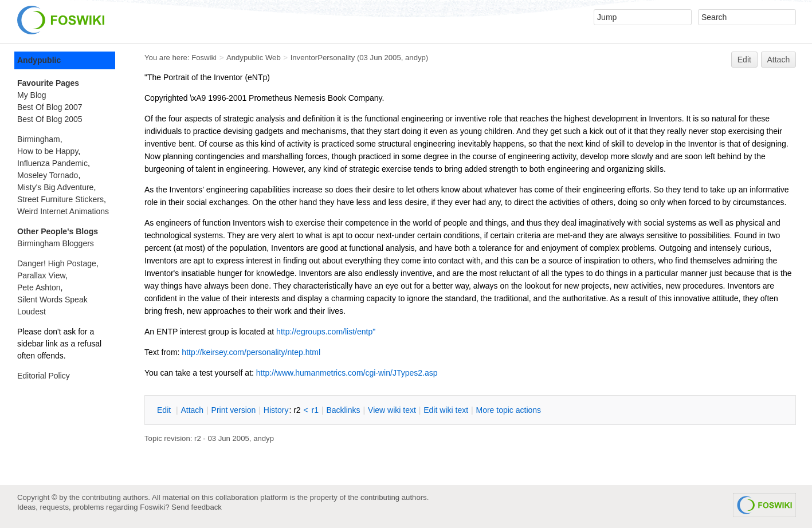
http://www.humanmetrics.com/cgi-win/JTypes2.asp (347, 373)
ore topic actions (508, 410)
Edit (744, 60)
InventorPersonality (323, 58)
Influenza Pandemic (52, 163)
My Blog (32, 95)
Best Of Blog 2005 (50, 119)
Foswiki (204, 58)
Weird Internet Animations (63, 211)
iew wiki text (392, 410)
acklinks (343, 410)
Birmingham (39, 139)
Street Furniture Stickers (60, 199)
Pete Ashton (39, 287)
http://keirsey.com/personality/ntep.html (251, 352)
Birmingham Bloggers (56, 243)
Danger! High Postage (57, 263)
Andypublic (39, 60)
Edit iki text (446, 410)
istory (276, 410)
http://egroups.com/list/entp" (326, 332)
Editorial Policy (44, 376)
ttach (192, 410)
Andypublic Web (254, 58)
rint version (234, 410)
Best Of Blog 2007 (50, 107)
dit (165, 410)
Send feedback (197, 507)
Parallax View (41, 275)
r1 (315, 410)
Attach (779, 60)
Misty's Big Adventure (55, 187)
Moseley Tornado (48, 175)
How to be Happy (48, 151)
